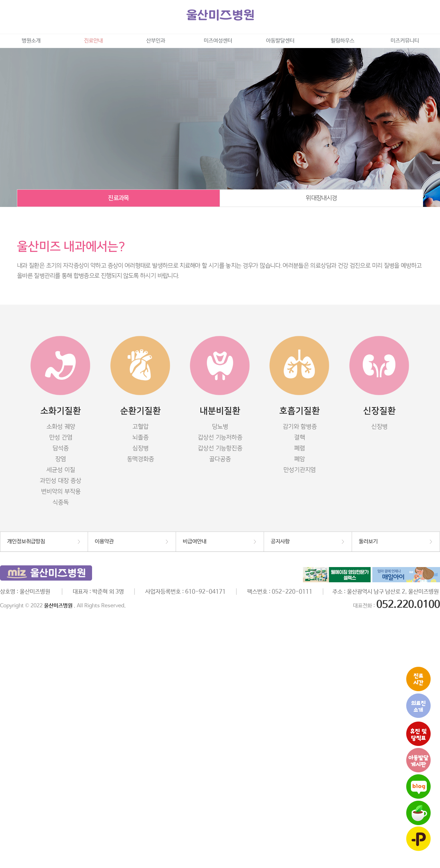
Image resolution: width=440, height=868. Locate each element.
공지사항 (280, 542)
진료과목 (118, 198)
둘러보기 (368, 542)
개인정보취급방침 (26, 542)
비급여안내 (195, 542)
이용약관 (104, 542)
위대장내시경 (321, 198)
